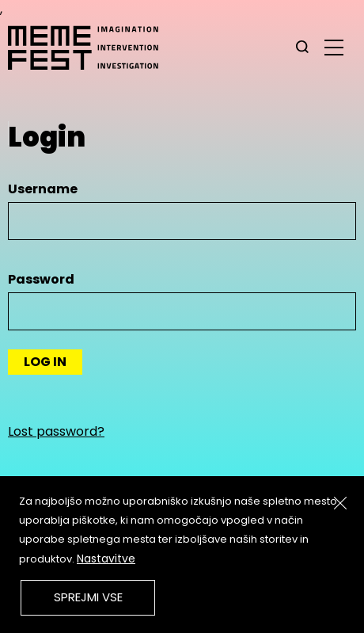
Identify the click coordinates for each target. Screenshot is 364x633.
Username (43, 189)
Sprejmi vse (88, 597)
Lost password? (56, 431)
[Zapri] (340, 503)
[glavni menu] (334, 47)
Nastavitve (106, 559)
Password (41, 279)
